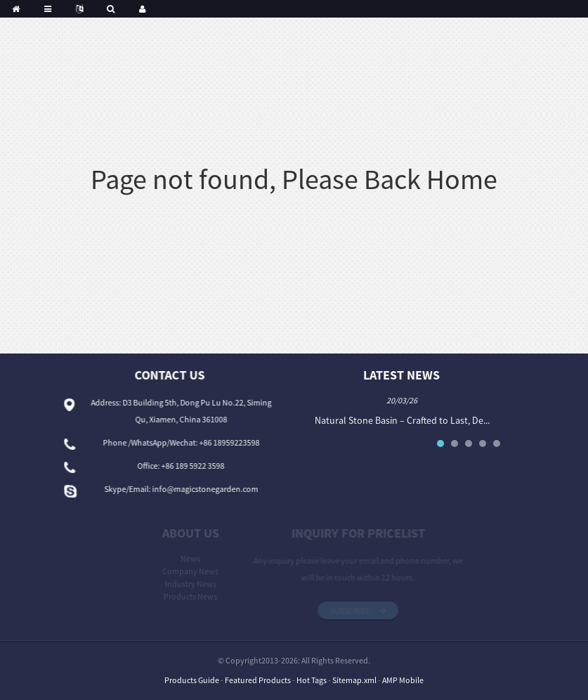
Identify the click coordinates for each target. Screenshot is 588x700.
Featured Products (258, 680)
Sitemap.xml (354, 680)
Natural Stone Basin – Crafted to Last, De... (404, 420)
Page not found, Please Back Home (294, 179)
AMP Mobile (403, 680)
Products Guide (192, 680)
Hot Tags (312, 680)
